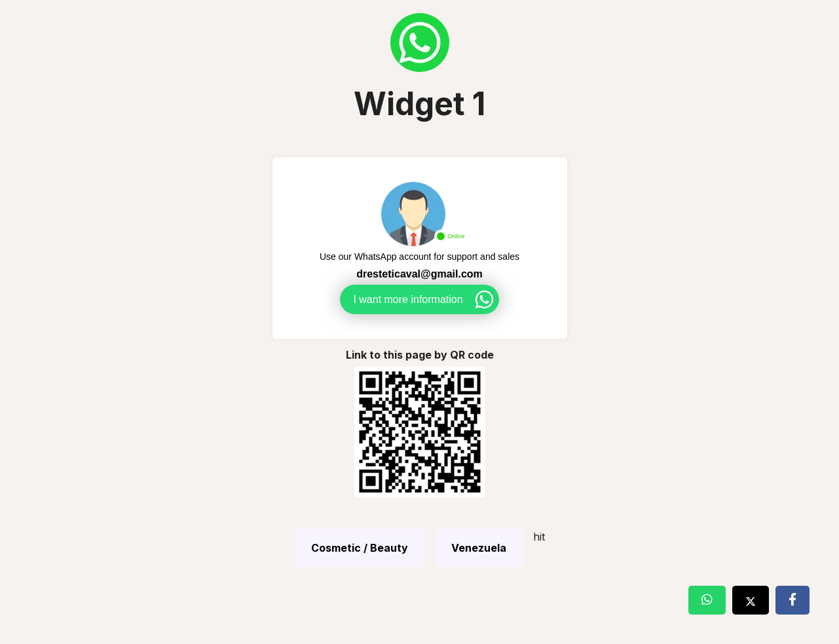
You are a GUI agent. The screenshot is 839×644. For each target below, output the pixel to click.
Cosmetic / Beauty (360, 548)
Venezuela (479, 548)
